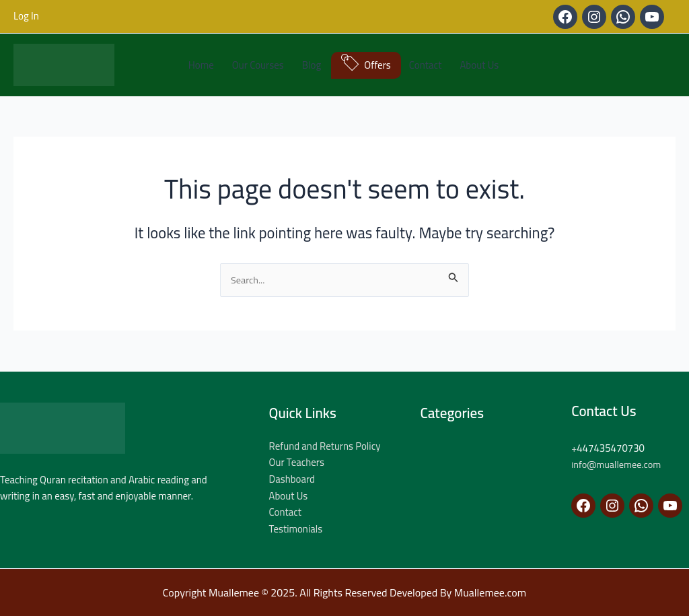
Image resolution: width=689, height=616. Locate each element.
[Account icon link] (26, 16)
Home (201, 65)
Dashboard (292, 479)
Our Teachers (297, 462)
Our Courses (258, 65)
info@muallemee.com (618, 464)
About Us (479, 65)
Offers (377, 65)
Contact (426, 65)
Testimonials (296, 529)
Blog (312, 65)
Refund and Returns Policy (325, 446)
